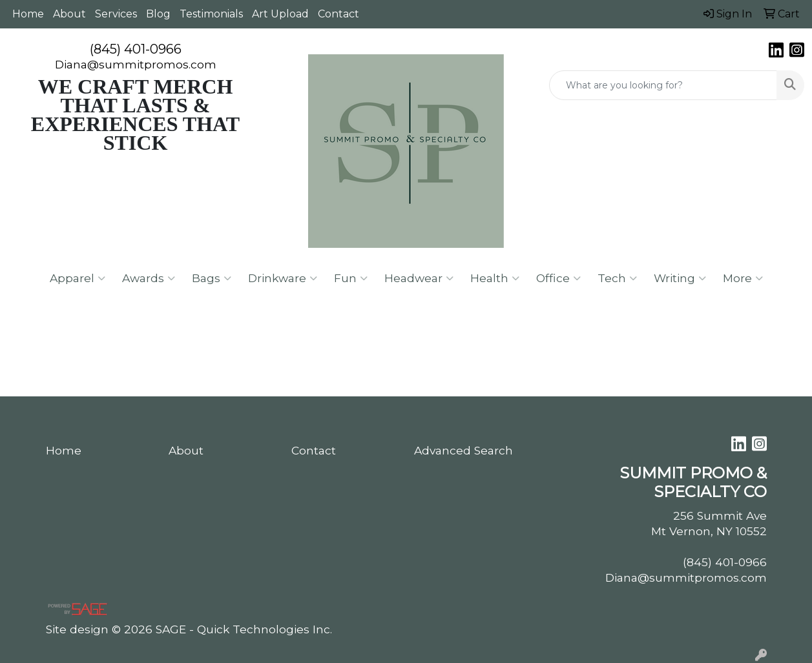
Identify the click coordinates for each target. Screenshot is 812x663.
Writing (680, 278)
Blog (158, 14)
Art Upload (280, 14)
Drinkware (283, 278)
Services (116, 14)
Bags (212, 278)
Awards (149, 278)
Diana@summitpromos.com (136, 64)
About (69, 14)
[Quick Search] (663, 85)
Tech (617, 278)
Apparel (78, 278)
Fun (351, 278)
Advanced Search (463, 450)
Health (495, 278)
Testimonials (211, 14)
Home (28, 14)
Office (558, 278)
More (743, 278)
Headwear (419, 278)
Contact (338, 14)
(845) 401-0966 (136, 49)
